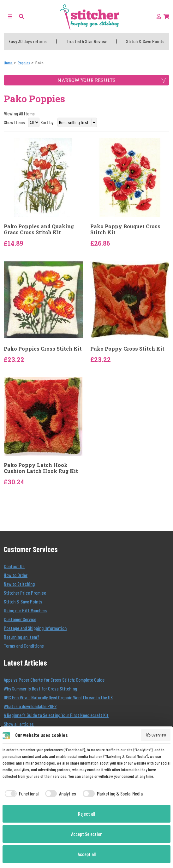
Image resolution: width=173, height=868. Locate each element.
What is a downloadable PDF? (30, 706)
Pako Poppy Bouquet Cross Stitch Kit (125, 229)
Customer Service (20, 619)
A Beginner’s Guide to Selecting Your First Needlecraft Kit (56, 715)
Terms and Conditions (24, 646)
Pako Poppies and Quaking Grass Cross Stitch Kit (39, 229)
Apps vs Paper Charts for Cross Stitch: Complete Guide (54, 680)
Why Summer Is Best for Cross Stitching (40, 688)
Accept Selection (87, 834)
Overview (156, 735)
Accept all (87, 854)
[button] (21, 16)
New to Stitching (19, 584)
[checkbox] (21, 794)
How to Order (16, 575)
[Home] (8, 63)
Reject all (86, 814)
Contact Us (14, 566)
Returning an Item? (21, 637)
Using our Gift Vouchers (26, 610)
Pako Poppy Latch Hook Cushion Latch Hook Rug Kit (41, 468)
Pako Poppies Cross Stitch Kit (43, 349)
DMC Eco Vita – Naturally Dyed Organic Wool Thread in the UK (58, 697)
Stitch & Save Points (23, 601)
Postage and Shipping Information (35, 628)
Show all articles (19, 724)
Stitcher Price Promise (25, 593)
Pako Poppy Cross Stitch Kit (127, 349)
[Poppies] (24, 63)
